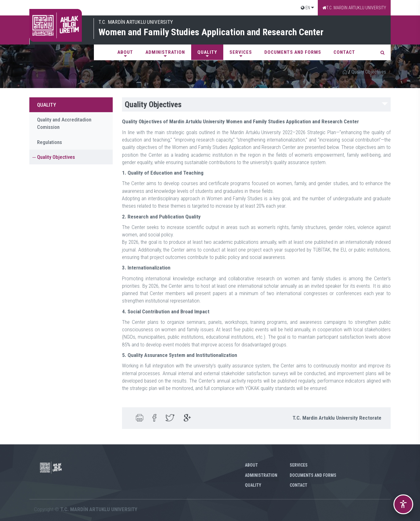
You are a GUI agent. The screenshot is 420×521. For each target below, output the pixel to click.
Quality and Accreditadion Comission (64, 123)
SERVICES (241, 52)
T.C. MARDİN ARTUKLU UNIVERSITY (354, 8)
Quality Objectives (56, 157)
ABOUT (125, 52)
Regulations (50, 142)
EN (305, 8)
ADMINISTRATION (165, 52)
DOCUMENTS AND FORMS (293, 52)
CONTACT (344, 52)
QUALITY (207, 52)
